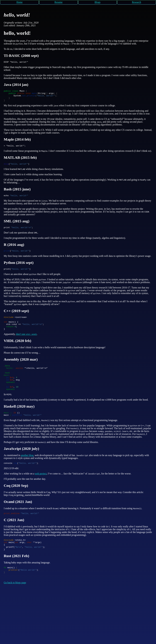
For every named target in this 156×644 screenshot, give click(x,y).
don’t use (26, 343)
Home (19, 2)
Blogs (97, 2)
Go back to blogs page (15, 602)
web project (41, 489)
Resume (58, 2)
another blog (27, 470)
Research (137, 2)
